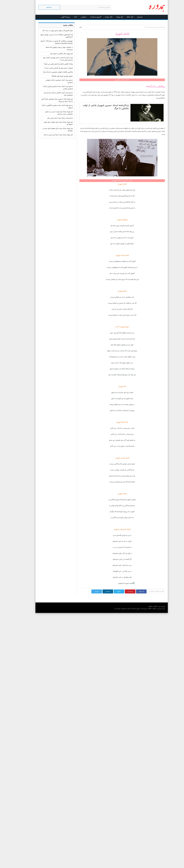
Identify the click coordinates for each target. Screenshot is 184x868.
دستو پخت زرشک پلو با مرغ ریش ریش (50, 118)
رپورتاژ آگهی (56, 17)
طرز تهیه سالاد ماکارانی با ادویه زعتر (52, 54)
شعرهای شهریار (113, 220)
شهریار (149, 92)
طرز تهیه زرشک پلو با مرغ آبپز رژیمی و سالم (49, 135)
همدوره (130, 17)
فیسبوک (132, 591)
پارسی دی (152, 606)
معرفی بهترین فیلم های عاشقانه (53, 76)
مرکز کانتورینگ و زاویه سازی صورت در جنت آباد (48, 31)
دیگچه (141, 606)
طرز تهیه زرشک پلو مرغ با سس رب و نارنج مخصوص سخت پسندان (49, 113)
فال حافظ (120, 17)
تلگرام (109, 591)
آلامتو (146, 606)
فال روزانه (110, 17)
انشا (66, 17)
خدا (102, 190)
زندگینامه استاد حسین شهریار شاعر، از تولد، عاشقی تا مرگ (96, 107)
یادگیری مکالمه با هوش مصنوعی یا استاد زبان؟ (48, 72)
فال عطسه (99, 17)
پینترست (121, 591)
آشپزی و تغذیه (86, 17)
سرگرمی (74, 17)
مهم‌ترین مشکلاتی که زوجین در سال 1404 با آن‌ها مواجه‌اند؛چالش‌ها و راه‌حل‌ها (47, 42)
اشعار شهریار (113, 184)
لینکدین (98, 591)
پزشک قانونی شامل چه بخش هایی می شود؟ (49, 64)
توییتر (87, 591)
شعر (71, 27)
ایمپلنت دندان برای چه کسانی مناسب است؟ (49, 68)
